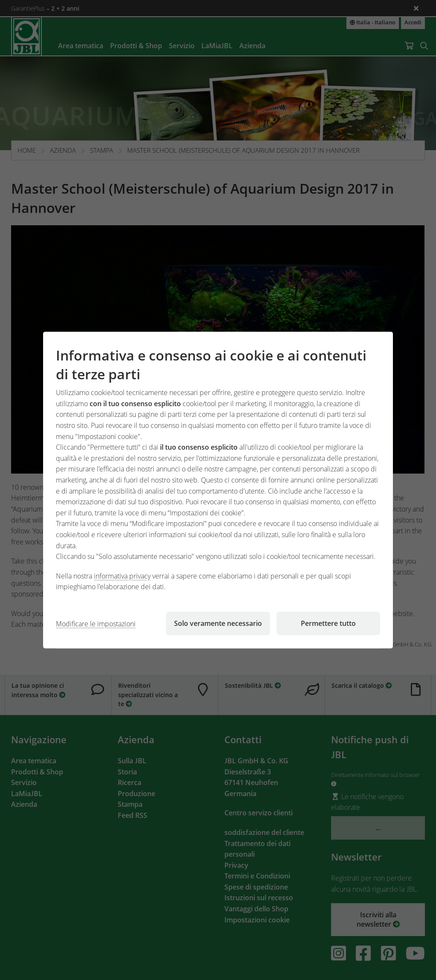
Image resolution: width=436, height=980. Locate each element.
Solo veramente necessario (218, 623)
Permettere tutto (328, 623)
